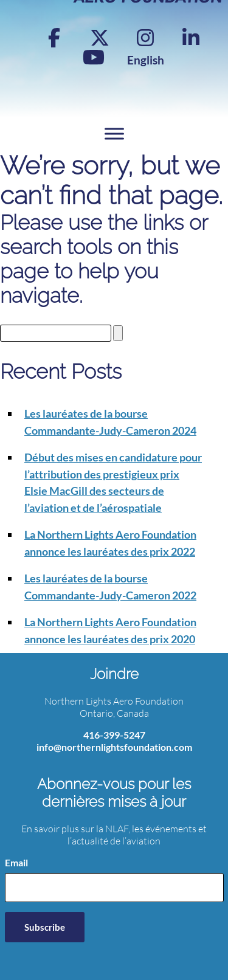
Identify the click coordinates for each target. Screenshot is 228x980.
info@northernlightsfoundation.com (114, 747)
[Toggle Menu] (114, 134)
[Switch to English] (146, 60)
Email (16, 862)
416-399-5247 (114, 735)
